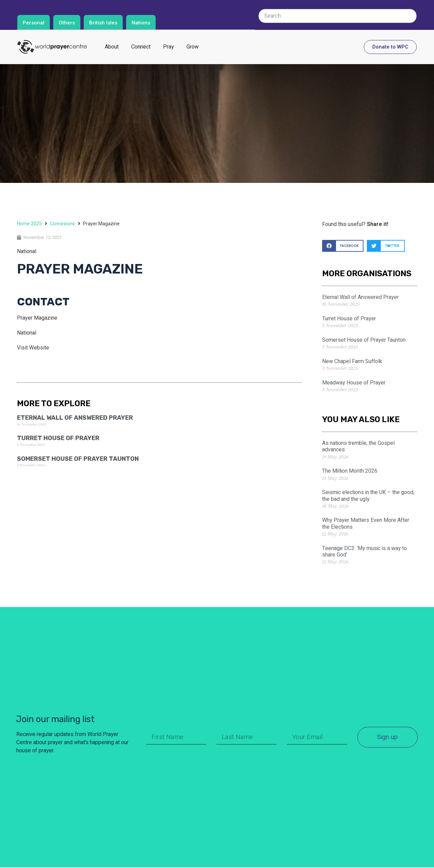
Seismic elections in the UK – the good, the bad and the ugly (368, 496)
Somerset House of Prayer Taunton (78, 459)
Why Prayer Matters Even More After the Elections (366, 523)
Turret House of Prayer (58, 438)
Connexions (62, 224)
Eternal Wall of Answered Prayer (75, 418)
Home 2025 (29, 224)
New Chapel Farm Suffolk (352, 361)
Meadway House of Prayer (354, 383)
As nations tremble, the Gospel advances (358, 446)
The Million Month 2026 (350, 471)
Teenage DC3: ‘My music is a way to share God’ (364, 552)
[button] (343, 246)
